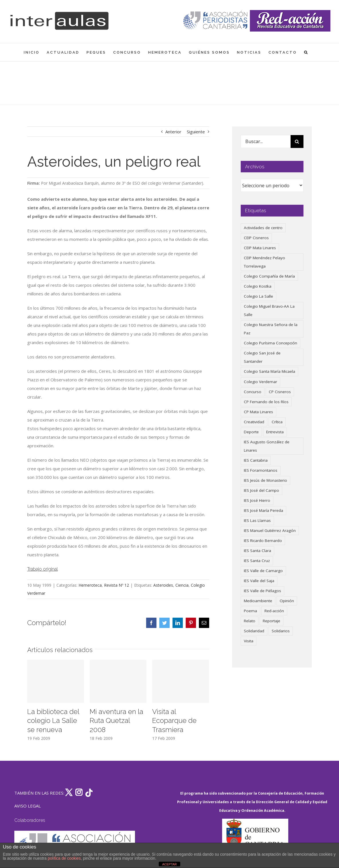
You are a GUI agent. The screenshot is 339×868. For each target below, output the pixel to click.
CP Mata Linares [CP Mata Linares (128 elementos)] (258, 412)
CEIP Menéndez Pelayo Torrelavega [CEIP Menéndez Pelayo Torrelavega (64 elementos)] (264, 262)
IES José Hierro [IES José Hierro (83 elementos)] (257, 500)
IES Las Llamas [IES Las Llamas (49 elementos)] (257, 520)
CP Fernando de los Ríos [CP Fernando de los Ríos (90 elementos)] (266, 402)
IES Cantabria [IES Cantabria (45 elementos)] (256, 460)
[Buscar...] (266, 142)
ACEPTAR (169, 864)
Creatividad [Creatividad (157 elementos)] (254, 422)
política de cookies (64, 858)
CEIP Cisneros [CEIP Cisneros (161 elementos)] (256, 238)
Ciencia (182, 585)
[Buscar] (297, 142)
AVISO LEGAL (28, 806)
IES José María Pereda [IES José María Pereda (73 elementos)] (263, 510)
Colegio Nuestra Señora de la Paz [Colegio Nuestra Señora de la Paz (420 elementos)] (271, 329)
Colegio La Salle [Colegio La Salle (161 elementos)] (258, 296)
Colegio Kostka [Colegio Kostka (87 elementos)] (258, 286)
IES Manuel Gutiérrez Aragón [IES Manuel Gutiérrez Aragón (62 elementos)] (270, 530)
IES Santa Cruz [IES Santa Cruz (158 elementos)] (257, 561)
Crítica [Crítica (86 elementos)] (277, 422)
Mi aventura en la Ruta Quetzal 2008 (116, 721)
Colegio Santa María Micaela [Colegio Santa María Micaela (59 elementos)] (270, 371)
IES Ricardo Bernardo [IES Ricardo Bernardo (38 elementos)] (263, 541)
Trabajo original (43, 569)
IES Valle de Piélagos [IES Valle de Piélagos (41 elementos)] (262, 591)
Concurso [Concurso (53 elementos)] (253, 392)
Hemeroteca (90, 585)
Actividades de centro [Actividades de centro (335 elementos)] (263, 228)
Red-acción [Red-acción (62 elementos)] (274, 611)
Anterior (173, 132)
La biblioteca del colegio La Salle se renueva (53, 721)
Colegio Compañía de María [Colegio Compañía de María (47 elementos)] (269, 276)
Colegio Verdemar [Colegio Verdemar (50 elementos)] (260, 382)
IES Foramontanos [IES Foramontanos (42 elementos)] (261, 470)
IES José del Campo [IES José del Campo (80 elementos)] (261, 490)
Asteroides (163, 585)
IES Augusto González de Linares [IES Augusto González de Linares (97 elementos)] (267, 446)
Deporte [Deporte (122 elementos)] (251, 432)
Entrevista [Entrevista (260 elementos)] (275, 432)
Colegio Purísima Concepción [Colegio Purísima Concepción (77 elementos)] (271, 343)
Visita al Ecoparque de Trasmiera (174, 721)
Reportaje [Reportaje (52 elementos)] (272, 621)
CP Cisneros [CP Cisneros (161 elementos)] (280, 392)
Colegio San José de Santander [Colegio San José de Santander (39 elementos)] (262, 357)
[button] (306, 52)
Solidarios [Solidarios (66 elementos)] (281, 631)
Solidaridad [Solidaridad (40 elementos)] (254, 631)
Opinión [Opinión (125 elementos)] (287, 601)
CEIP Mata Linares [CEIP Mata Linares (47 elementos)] (260, 248)
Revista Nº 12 (116, 585)
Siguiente (196, 132)
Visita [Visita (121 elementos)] (249, 641)
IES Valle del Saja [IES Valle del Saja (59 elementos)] (259, 581)
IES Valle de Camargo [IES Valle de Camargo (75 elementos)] (263, 571)
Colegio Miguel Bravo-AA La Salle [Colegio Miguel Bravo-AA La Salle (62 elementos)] (269, 310)
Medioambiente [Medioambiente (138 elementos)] (258, 601)
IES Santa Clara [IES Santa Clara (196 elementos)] (257, 551)
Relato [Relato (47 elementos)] (250, 621)
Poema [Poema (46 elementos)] (250, 611)
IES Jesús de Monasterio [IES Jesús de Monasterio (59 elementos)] (265, 480)
